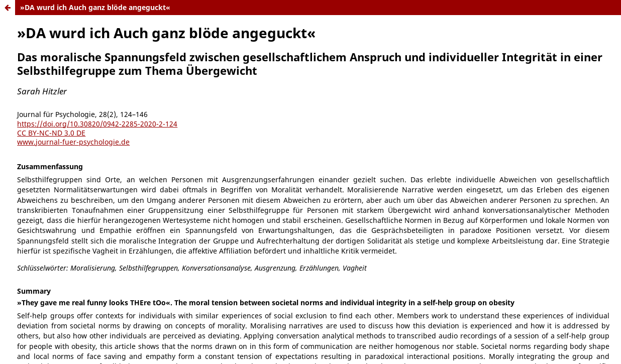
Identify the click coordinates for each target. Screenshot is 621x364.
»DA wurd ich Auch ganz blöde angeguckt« (95, 7)
